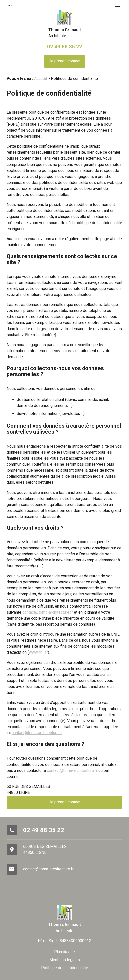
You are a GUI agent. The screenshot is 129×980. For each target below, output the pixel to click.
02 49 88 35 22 (65, 47)
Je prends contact (65, 61)
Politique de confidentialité (65, 968)
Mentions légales (65, 960)
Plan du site (64, 952)
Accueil (40, 78)
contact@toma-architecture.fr (48, 612)
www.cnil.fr (38, 652)
